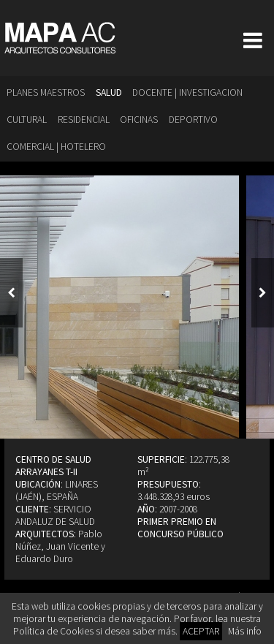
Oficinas (139, 120)
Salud (109, 92)
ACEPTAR (201, 631)
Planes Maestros (46, 92)
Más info (245, 631)
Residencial (84, 120)
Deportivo (193, 120)
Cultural (27, 120)
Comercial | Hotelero (56, 147)
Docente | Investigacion (187, 92)
